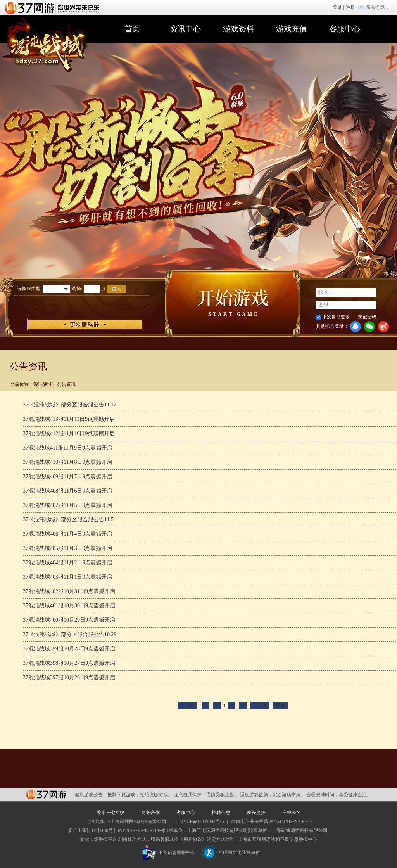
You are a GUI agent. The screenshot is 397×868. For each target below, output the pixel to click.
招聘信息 (221, 813)
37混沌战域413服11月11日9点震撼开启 (69, 419)
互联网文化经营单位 (231, 852)
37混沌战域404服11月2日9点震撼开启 (67, 563)
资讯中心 (185, 29)
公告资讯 (66, 384)
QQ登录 (356, 327)
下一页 (260, 705)
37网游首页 (54, 7)
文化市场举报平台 (98, 839)
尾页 (280, 705)
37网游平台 (46, 795)
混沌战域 (43, 384)
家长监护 (256, 813)
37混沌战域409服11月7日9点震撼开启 (67, 476)
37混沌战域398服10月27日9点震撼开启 (69, 663)
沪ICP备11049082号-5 (202, 821)
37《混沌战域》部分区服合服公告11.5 (68, 520)
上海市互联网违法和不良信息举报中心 (278, 839)
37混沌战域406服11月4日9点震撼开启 (67, 534)
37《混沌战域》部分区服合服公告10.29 (70, 634)
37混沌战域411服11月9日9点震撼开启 (67, 448)
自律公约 (292, 813)
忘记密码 (367, 317)
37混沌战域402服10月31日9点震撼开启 (69, 591)
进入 (116, 289)
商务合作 (150, 813)
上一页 (187, 705)
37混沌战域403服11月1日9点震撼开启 (67, 577)
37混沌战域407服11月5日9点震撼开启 (67, 505)
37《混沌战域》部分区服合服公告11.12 (70, 405)
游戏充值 (292, 29)
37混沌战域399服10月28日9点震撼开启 (69, 649)
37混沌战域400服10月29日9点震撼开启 (69, 620)
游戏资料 (238, 29)
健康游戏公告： (91, 795)
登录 (337, 7)
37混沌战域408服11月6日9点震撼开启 (67, 491)
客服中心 (345, 29)
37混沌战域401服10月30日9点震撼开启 (69, 606)
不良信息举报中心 (168, 852)
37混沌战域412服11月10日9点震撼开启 (69, 433)
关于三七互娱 (110, 813)
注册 (350, 7)
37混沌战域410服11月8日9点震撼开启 (67, 462)
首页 (132, 29)
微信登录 (369, 327)
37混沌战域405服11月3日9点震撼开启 (67, 548)
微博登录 (383, 327)
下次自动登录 (336, 317)
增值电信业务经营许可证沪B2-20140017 (272, 821)
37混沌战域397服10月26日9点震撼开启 (69, 677)
